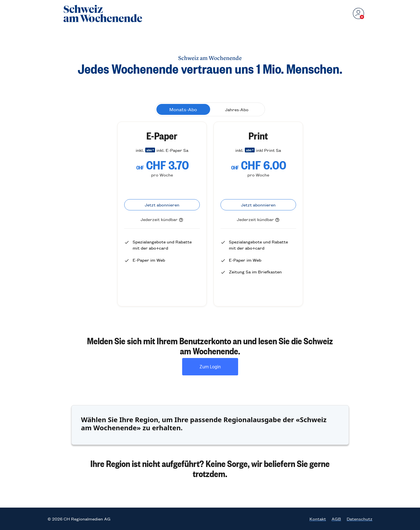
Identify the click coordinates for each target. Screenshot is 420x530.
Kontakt (318, 519)
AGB (336, 519)
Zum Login (210, 367)
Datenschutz (360, 519)
